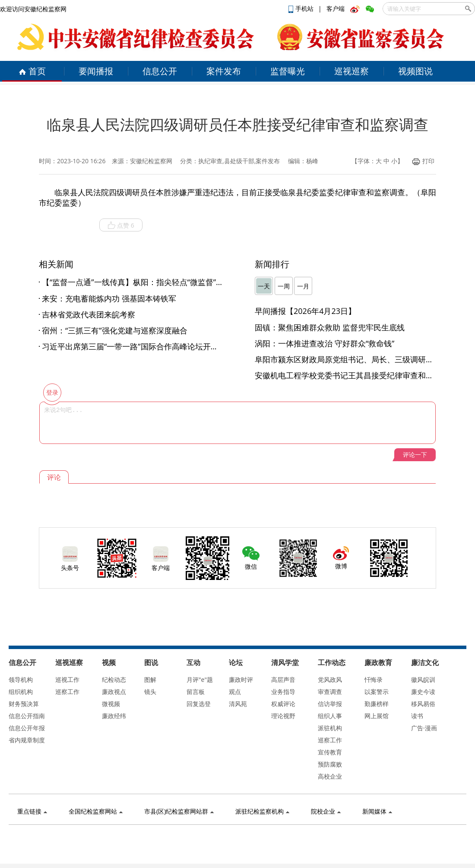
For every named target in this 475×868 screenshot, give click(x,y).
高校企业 (330, 776)
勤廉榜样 (377, 704)
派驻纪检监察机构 (262, 811)
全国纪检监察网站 (96, 811)
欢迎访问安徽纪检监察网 (33, 9)
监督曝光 (288, 71)
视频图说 (415, 71)
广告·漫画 (424, 728)
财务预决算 (24, 704)
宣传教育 (330, 752)
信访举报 (330, 704)
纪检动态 (114, 680)
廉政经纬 (114, 716)
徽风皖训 (423, 680)
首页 (32, 71)
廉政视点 (114, 692)
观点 (235, 692)
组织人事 (330, 716)
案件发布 (224, 71)
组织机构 (21, 692)
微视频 (111, 704)
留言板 (196, 692)
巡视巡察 (351, 71)
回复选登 (199, 704)
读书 (417, 716)
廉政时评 (241, 680)
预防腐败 (330, 764)
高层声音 (283, 680)
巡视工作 (67, 680)
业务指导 (283, 692)
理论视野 (283, 716)
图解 (150, 680)
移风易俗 (423, 704)
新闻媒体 (377, 811)
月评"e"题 (200, 680)
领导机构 (21, 680)
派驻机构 (330, 728)
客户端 (336, 8)
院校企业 (326, 811)
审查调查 (330, 692)
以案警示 (377, 692)
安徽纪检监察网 (151, 161)
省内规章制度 (27, 740)
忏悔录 (374, 680)
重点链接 (32, 811)
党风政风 (330, 680)
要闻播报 (96, 71)
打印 (423, 161)
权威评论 (283, 704)
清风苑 (238, 704)
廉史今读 (423, 692)
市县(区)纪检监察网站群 (179, 811)
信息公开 (160, 71)
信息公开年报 (27, 728)
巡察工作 (67, 692)
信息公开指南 (27, 716)
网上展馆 (377, 716)
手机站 (302, 8)
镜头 (150, 692)
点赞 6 (121, 225)
